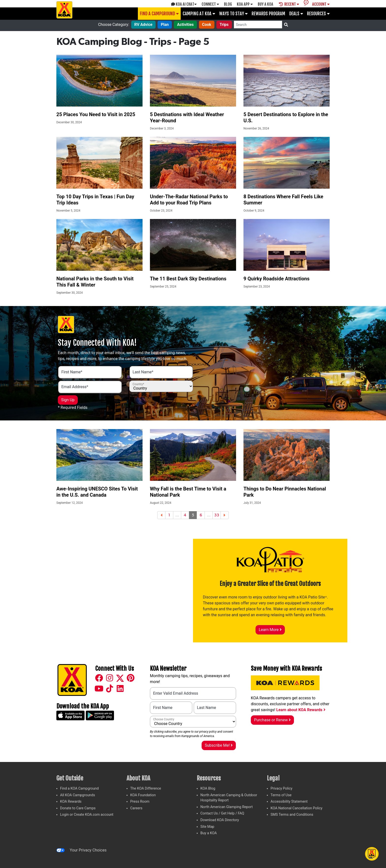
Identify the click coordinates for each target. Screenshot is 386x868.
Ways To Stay (233, 14)
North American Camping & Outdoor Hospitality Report (229, 798)
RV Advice (144, 25)
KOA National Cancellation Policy (296, 808)
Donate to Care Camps (78, 808)
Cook (207, 25)
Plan (165, 25)
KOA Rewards (71, 802)
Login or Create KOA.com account (87, 815)
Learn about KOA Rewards (301, 710)
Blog (228, 4)
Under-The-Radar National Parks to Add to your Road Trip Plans (189, 200)
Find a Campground (159, 14)
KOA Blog (208, 788)
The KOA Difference (146, 788)
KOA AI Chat (184, 4)
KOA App (245, 4)
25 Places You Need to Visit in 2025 (96, 114)
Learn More (270, 630)
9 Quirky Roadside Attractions (276, 279)
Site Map (207, 827)
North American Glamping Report (226, 807)
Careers (136, 808)
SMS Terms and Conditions (292, 815)
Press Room (140, 802)
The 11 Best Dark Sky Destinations (188, 279)
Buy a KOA (209, 833)
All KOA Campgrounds (78, 795)
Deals (296, 14)
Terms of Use (281, 795)
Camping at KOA (199, 14)
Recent (289, 4)
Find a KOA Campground (79, 788)
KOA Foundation (143, 795)
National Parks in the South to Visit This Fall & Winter (95, 282)
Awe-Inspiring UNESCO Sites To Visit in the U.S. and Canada (97, 492)
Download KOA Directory (220, 820)
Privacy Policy (281, 788)
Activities (185, 25)
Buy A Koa (265, 4)
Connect (210, 4)
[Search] (258, 25)
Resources (318, 14)
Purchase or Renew (272, 720)
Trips (224, 25)
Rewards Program (268, 14)
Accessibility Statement (289, 802)
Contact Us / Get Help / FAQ (222, 813)
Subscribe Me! (219, 745)
